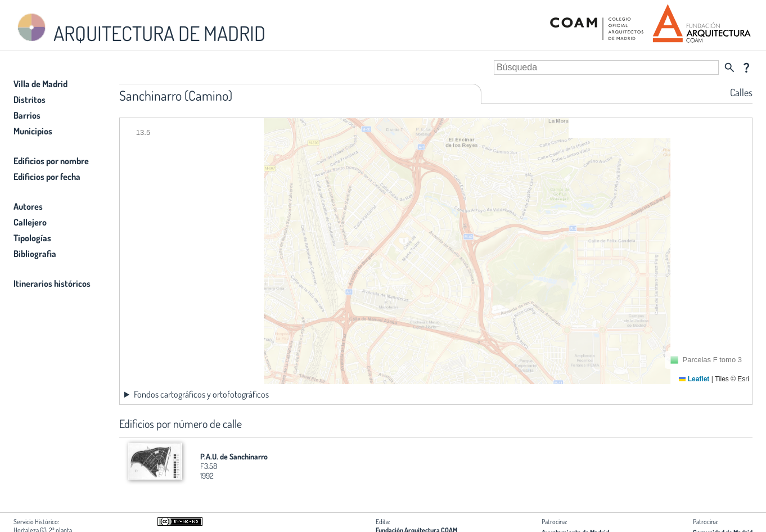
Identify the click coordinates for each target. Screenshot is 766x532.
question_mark (746, 67)
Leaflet (694, 379)
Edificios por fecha (47, 177)
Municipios (33, 131)
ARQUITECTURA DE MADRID (139, 28)
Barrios (27, 115)
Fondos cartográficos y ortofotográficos (201, 394)
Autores (28, 206)
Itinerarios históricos (52, 283)
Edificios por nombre (51, 161)
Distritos (30, 100)
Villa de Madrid (40, 84)
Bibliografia (35, 254)
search (729, 67)
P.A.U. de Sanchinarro (234, 456)
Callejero (30, 222)
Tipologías (32, 238)
